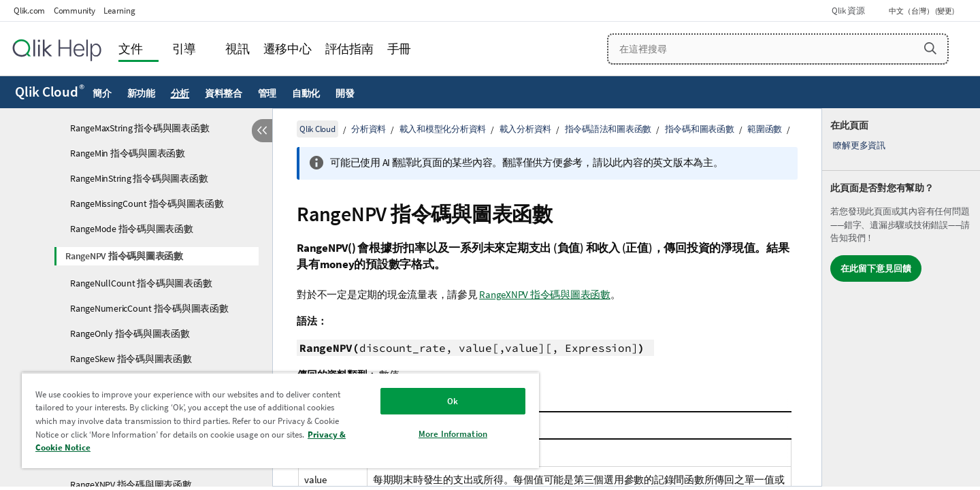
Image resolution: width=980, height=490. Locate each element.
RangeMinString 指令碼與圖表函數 (139, 178)
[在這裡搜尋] (778, 49)
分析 (180, 93)
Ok (453, 401)
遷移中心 (288, 49)
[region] (280, 420)
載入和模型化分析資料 (443, 129)
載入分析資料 (526, 129)
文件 (131, 49)
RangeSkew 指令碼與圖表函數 (131, 359)
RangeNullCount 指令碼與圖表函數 (141, 283)
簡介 (102, 93)
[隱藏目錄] (262, 131)
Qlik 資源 (848, 11)
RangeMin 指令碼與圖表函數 (128, 153)
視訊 (238, 49)
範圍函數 (765, 129)
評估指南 (349, 49)
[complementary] (901, 297)
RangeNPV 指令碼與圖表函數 (124, 256)
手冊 (399, 49)
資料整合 (224, 93)
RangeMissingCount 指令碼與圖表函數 (147, 203)
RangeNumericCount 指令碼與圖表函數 (149, 308)
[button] (930, 48)
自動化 (306, 93)
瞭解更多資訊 (859, 145)
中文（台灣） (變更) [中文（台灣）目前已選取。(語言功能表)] (922, 11)
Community (75, 11)
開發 (345, 93)
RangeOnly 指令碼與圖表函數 (130, 333)
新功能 (141, 93)
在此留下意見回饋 (876, 268)
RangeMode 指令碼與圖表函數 (132, 229)
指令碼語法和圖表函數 (608, 129)
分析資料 (369, 129)
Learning (119, 11)
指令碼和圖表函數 (700, 129)
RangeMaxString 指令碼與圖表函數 (140, 128)
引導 (184, 49)
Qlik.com (29, 11)
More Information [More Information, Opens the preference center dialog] (453, 434)
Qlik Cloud (50, 92)
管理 (267, 93)
